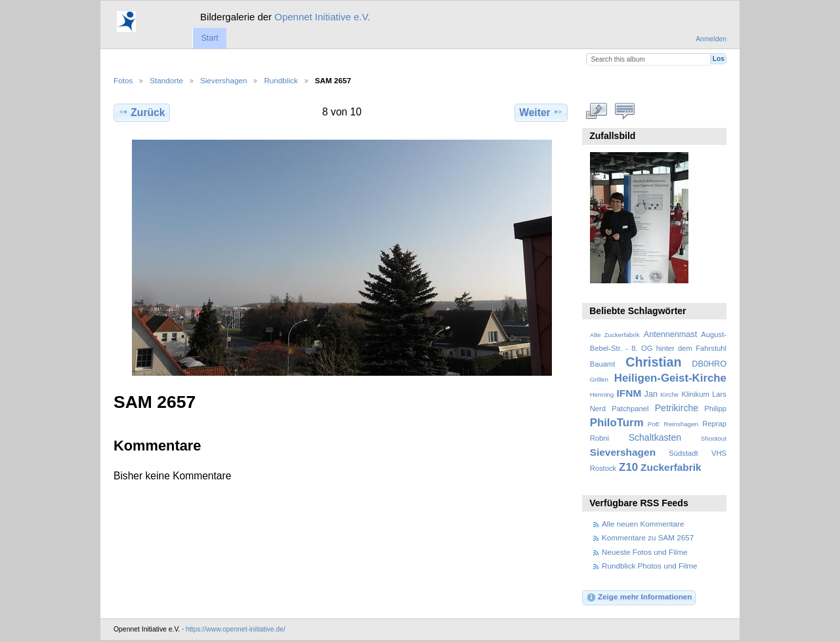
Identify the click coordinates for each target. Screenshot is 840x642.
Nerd (598, 409)
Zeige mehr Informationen (639, 597)
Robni (599, 438)
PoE (654, 424)
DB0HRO (709, 364)
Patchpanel (630, 409)
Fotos (123, 80)
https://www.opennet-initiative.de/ (236, 629)
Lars (719, 394)
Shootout (714, 438)
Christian (653, 362)
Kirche (669, 394)
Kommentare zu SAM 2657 (648, 537)
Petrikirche (677, 408)
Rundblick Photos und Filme (650, 566)
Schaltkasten (655, 437)
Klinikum (695, 394)
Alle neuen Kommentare (643, 524)
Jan (651, 394)
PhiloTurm (617, 423)
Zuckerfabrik (671, 467)
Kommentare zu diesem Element (625, 111)
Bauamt (603, 364)
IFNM (629, 393)
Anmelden (711, 39)
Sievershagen (223, 80)
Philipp (715, 409)
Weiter (541, 112)
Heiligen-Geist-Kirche (670, 378)
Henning (602, 394)
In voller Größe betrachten (597, 111)
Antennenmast (670, 334)
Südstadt (683, 453)
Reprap (714, 424)
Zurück (141, 112)
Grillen (599, 379)
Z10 (628, 467)
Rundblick (281, 80)
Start (209, 38)
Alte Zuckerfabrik (615, 335)
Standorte (166, 80)
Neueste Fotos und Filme (645, 552)
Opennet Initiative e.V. (322, 17)
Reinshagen (681, 424)
